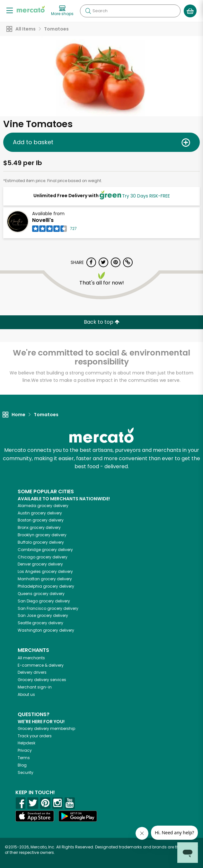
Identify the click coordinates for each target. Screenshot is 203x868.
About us (26, 694)
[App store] (35, 816)
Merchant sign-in (35, 687)
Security (26, 772)
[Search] (130, 11)
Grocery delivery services (42, 680)
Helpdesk (26, 743)
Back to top (102, 322)
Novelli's (43, 220)
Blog (22, 765)
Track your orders (35, 736)
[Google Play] (78, 816)
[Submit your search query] (88, 11)
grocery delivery (43, 506)
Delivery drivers (32, 672)
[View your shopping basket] (190, 11)
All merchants (31, 658)
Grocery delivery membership (46, 728)
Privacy (25, 750)
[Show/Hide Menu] (10, 10)
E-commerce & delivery (41, 665)
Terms (24, 758)
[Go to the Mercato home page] (31, 9)
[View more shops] (62, 11)
